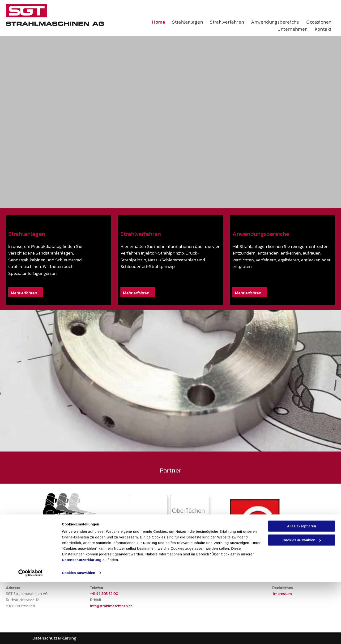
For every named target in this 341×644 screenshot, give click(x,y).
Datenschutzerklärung (82, 622)
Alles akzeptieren (302, 588)
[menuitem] (162, 22)
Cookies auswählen (79, 635)
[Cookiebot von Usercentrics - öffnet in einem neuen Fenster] (31, 635)
